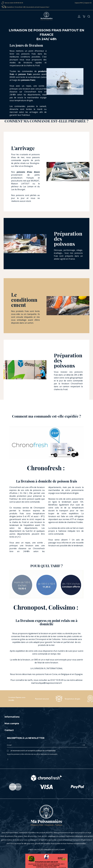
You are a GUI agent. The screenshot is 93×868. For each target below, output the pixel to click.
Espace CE (88, 3)
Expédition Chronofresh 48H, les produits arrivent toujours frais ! (28, 7)
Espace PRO (79, 3)
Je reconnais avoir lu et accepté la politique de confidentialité (33, 751)
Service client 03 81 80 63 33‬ (14, 3)
